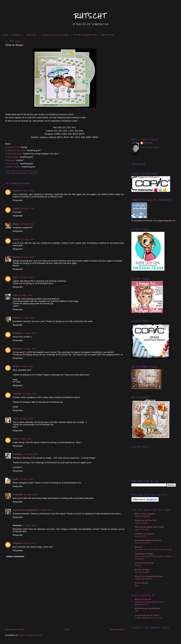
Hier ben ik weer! (142, 572)
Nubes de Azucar (143, 599)
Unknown (17, 333)
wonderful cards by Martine (148, 540)
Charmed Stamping (144, 563)
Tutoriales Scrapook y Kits (85, 35)
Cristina (148, 143)
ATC (137, 611)
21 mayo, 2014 (27, 318)
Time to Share (14, 45)
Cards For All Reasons (146, 520)
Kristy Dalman (142, 583)
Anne (15, 295)
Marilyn (16, 257)
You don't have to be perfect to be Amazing (153, 550)
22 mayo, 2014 (30, 349)
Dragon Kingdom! (142, 516)
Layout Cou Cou (142, 530)
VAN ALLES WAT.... (143, 543)
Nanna (16, 366)
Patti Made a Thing (144, 554)
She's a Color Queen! (145, 514)
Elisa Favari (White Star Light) (149, 527)
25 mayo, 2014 (31, 454)
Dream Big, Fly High (143, 579)
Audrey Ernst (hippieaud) (25, 510)
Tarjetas (33, 173)
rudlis (16, 479)
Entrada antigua (117, 629)
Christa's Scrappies (144, 534)
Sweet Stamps (12, 157)
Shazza (16, 318)
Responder (18, 200)
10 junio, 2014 (29, 543)
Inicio (6, 35)
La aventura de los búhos (147, 615)
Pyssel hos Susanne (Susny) (149, 576)
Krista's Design (142, 570)
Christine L (18, 454)
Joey (15, 439)
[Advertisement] (154, 85)
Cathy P (17, 239)
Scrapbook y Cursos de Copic (55, 35)
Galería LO (17, 35)
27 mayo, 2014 (45, 510)
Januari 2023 (140, 536)
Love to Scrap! (12, 164)
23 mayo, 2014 (26, 419)
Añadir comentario (15, 556)
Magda (16, 224)
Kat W (16, 419)
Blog (137, 586)
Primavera (22, 173)
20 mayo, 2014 (27, 191)
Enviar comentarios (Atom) (30, 635)
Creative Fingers (13, 167)
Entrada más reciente (15, 629)
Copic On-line (107, 35)
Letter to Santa (141, 523)
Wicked (138, 566)
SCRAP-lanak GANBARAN (148, 608)
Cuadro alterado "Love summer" (149, 618)
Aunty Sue (18, 495)
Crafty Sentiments (13, 154)
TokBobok (10, 160)
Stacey (16, 191)
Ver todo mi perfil (150, 148)
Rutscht (138, 547)
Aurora (16, 208)
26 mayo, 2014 (26, 479)
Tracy (16, 277)
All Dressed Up (12, 147)
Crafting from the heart (15, 150)
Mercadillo (32, 35)
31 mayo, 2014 (29, 525)
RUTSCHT (90, 16)
